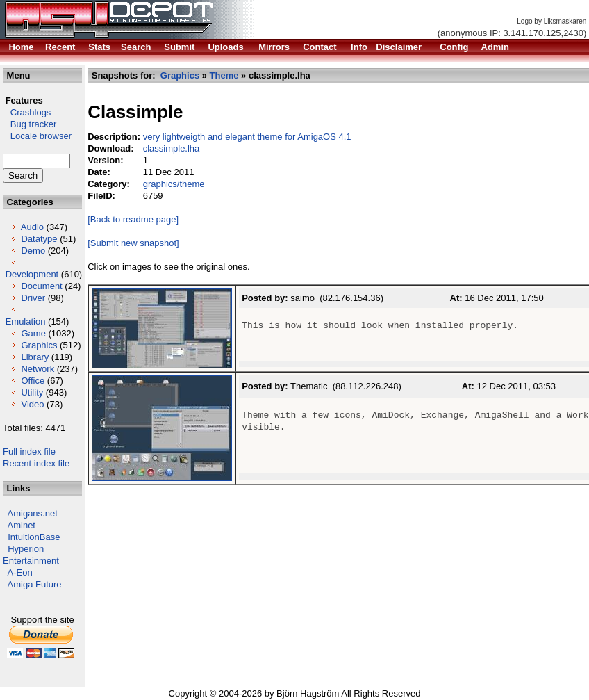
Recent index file (36, 463)
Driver (33, 298)
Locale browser (37, 136)
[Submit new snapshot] (133, 243)
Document (41, 286)
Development (32, 274)
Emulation (26, 321)
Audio (32, 227)
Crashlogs (27, 112)
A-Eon (20, 572)
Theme (224, 75)
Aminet (22, 525)
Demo (33, 251)
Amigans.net (33, 513)
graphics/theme (174, 184)
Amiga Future (35, 584)
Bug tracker (30, 124)
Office (33, 381)
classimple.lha (172, 148)
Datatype (39, 239)
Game (33, 333)
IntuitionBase (34, 537)
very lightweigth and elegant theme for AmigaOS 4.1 (247, 137)
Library (35, 357)
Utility (32, 392)
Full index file (29, 451)
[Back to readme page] (133, 219)
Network (38, 369)
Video (32, 404)
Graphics (39, 345)
